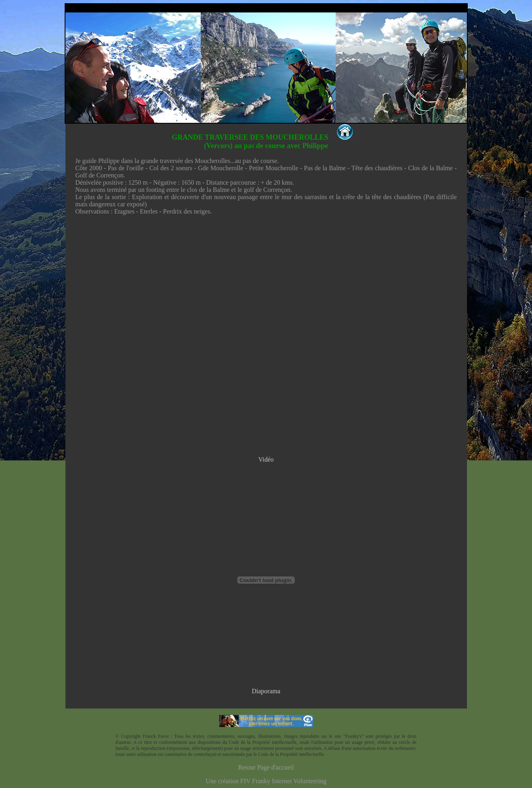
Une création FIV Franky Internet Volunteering (266, 781)
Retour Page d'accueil (266, 767)
